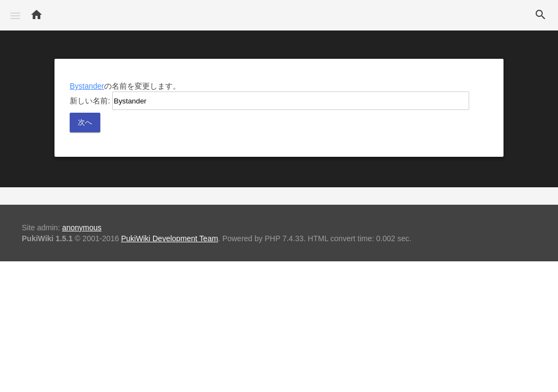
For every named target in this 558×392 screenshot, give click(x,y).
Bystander (87, 86)
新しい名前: (90, 101)
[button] (15, 15)
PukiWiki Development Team (169, 238)
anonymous (82, 228)
